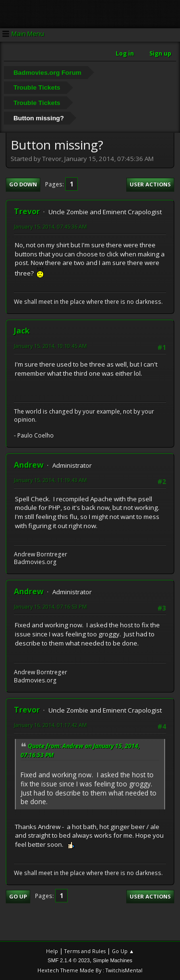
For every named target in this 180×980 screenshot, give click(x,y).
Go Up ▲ (123, 951)
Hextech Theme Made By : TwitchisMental (90, 970)
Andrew (29, 465)
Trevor (27, 211)
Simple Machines (113, 960)
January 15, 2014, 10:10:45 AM (50, 346)
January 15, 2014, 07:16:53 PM (50, 606)
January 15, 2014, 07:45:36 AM (50, 226)
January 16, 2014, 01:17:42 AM (50, 725)
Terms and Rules (85, 951)
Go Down (23, 184)
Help (52, 951)
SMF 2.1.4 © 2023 (69, 960)
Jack (22, 331)
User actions (150, 184)
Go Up (18, 896)
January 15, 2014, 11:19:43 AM (50, 480)
